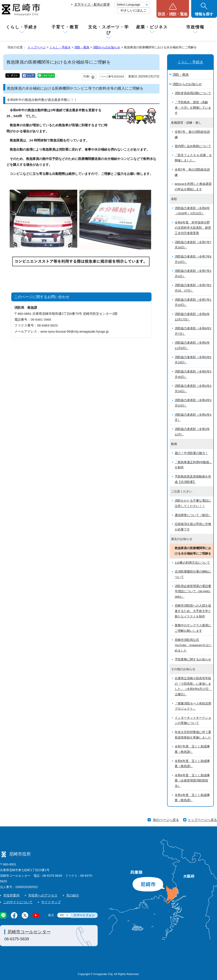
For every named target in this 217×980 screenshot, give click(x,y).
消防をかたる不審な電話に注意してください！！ (193, 503)
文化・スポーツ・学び (108, 30)
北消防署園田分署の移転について (193, 574)
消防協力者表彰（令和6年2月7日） (193, 331)
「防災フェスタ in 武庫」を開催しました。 (193, 158)
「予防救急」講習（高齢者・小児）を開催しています (193, 108)
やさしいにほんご (133, 10)
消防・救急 (82, 47)
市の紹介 (73, 895)
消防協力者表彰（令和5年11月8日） (192, 345)
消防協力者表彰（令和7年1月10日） (193, 302)
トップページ (37, 47)
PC (62, 915)
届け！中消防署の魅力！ (191, 453)
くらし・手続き (22, 27)
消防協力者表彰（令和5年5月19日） (193, 360)
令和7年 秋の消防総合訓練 (192, 172)
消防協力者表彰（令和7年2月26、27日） (193, 288)
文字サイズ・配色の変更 (92, 4)
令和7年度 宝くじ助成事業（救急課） (192, 749)
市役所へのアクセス (43, 895)
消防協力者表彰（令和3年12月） (192, 432)
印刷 (86, 76)
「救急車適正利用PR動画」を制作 (193, 465)
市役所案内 (11, 895)
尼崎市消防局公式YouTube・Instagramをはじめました (193, 645)
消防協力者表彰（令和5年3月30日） (193, 374)
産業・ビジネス (152, 27)
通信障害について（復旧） (193, 515)
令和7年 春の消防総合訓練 (192, 135)
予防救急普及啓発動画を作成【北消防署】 (193, 479)
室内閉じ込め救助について (193, 146)
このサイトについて (18, 902)
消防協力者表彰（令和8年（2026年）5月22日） (192, 211)
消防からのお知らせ (107, 47)
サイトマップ (51, 902)
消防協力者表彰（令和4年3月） (193, 417)
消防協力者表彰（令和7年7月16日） (193, 245)
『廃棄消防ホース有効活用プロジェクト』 (193, 706)
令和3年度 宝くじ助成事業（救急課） (192, 798)
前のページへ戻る (166, 820)
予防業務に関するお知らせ (193, 659)
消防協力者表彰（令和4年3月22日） (193, 403)
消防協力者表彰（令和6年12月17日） (192, 317)
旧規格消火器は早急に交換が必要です (193, 527)
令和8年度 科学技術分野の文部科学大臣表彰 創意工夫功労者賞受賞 (193, 228)
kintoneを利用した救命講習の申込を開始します (193, 187)
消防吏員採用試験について (193, 93)
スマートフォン (84, 915)
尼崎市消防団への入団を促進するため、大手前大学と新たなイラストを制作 (193, 611)
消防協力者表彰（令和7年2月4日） (193, 274)
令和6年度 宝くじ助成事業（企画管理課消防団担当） (192, 781)
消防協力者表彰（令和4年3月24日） (193, 389)
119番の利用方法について (192, 563)
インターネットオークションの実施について (193, 721)
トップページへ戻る (202, 820)
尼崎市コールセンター (29, 932)
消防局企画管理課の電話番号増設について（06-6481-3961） (193, 591)
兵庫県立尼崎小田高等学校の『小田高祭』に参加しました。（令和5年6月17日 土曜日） (193, 686)
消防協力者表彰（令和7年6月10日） (193, 259)
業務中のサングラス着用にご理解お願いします (193, 628)
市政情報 (195, 27)
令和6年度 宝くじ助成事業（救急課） (192, 764)
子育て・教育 (65, 27)
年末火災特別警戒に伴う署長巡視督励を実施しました (193, 735)
